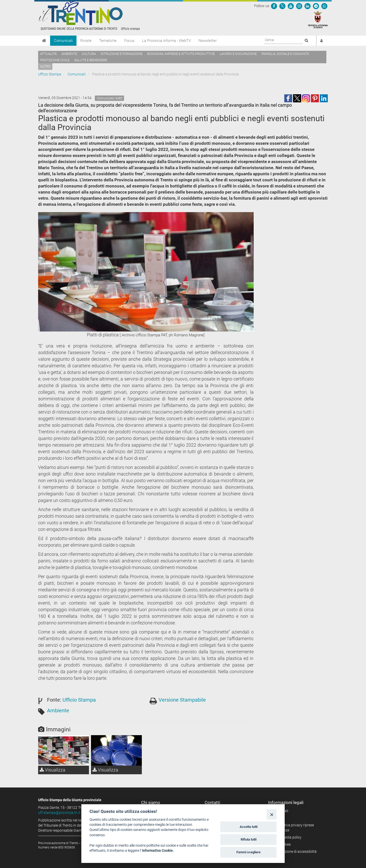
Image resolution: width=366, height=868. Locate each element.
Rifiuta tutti (249, 839)
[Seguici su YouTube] (291, 6)
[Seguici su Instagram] (299, 6)
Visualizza (52, 770)
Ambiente (69, 54)
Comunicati (63, 41)
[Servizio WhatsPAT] (324, 6)
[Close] (272, 814)
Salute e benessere (91, 60)
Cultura (89, 54)
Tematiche (108, 41)
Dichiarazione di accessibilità (294, 851)
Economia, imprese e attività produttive (181, 54)
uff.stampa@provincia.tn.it (59, 813)
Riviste (86, 41)
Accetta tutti (249, 827)
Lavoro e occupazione (238, 54)
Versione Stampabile (182, 700)
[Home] (44, 41)
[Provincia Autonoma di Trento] (318, 19)
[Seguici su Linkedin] (308, 6)
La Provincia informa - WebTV (166, 41)
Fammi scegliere (248, 852)
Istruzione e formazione (121, 54)
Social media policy (287, 837)
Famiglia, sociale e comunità (285, 54)
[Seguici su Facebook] (274, 6)
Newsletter (208, 41)
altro (45, 66)
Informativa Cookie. (158, 850)
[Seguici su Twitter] (282, 6)
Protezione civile (55, 60)
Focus (129, 41)
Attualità (48, 54)
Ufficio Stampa (50, 74)
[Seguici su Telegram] (316, 6)
